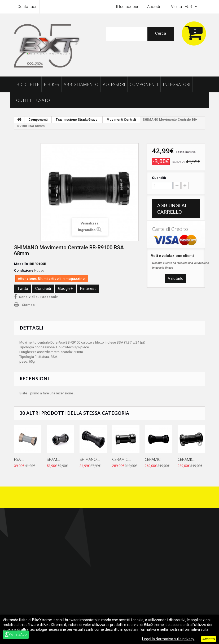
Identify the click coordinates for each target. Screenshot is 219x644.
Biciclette (28, 84)
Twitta (23, 289)
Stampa (28, 305)
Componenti (144, 84)
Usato (43, 100)
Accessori (114, 84)
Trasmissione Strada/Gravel (77, 120)
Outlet (24, 100)
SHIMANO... (90, 459)
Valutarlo (176, 278)
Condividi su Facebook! (38, 297)
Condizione (24, 270)
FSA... (19, 459)
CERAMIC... (122, 459)
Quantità (159, 178)
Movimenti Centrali (121, 120)
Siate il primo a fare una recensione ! (47, 393)
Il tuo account (128, 7)
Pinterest (88, 289)
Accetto (209, 639)
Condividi (43, 289)
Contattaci (27, 7)
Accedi (154, 7)
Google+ (65, 289)
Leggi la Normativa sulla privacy (168, 639)
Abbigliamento (81, 84)
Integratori (177, 84)
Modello (21, 264)
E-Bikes (51, 84)
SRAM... (53, 459)
